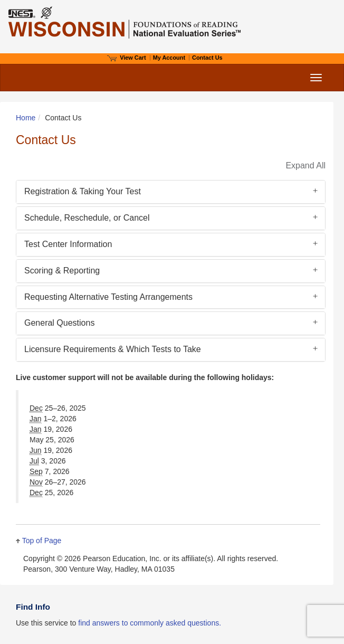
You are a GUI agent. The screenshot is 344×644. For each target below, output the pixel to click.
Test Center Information (68, 244)
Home (26, 118)
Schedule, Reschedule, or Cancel (87, 218)
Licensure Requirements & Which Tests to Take (113, 349)
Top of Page (42, 541)
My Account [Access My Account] (169, 58)
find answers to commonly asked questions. (150, 623)
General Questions (59, 323)
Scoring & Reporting (62, 271)
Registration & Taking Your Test (83, 191)
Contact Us (207, 58)
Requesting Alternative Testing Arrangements (108, 297)
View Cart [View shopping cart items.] (127, 58)
